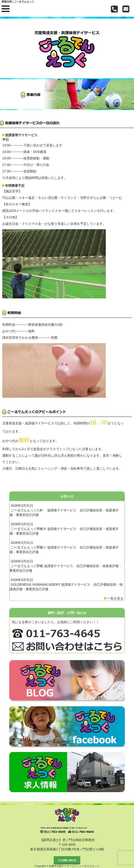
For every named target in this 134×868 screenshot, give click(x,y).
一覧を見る (115, 598)
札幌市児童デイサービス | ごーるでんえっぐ (74, 866)
